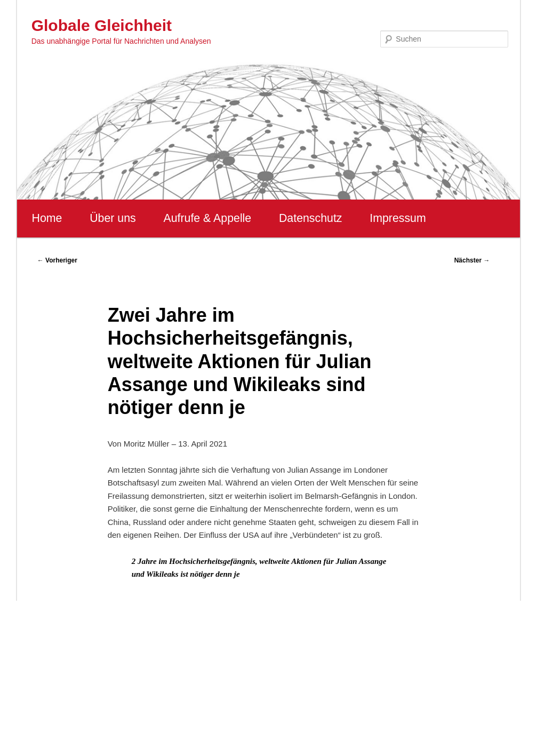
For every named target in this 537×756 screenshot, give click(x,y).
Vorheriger (57, 260)
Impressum (398, 218)
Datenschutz (311, 218)
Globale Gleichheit (102, 25)
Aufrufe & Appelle (207, 218)
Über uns (113, 218)
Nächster (472, 260)
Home (47, 218)
